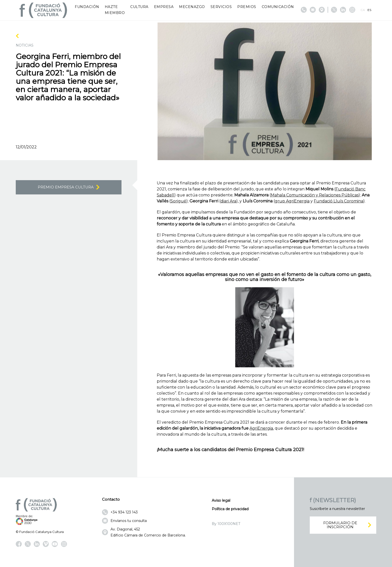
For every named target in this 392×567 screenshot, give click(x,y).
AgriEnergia (261, 428)
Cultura (139, 7)
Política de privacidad (230, 509)
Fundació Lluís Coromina (338, 201)
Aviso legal (221, 500)
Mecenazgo (192, 7)
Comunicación (278, 7)
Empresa (164, 7)
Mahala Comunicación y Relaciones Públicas (315, 195)
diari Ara (228, 201)
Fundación (87, 7)
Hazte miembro (115, 10)
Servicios (221, 7)
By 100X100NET (226, 524)
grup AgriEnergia (292, 201)
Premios (247, 7)
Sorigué (178, 201)
